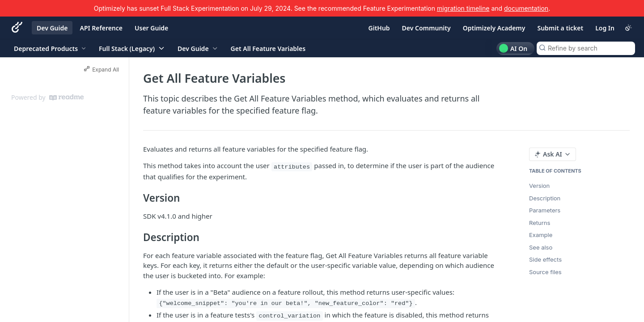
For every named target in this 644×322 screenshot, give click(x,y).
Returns (540, 223)
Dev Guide (52, 28)
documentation (526, 8)
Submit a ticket (560, 28)
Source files (545, 272)
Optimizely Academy (494, 28)
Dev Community (426, 28)
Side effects (545, 259)
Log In (605, 28)
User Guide (151, 28)
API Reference (101, 28)
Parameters (545, 210)
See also (541, 247)
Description (545, 198)
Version (539, 186)
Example (541, 235)
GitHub (379, 28)
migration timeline (463, 8)
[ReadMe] (66, 97)
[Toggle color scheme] (628, 28)
